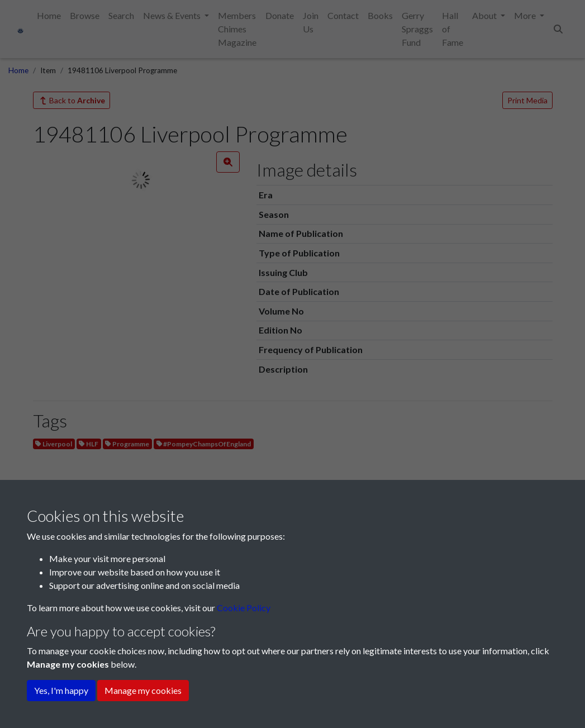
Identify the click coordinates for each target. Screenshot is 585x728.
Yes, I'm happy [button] (61, 690)
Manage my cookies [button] (143, 690)
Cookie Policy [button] (244, 608)
